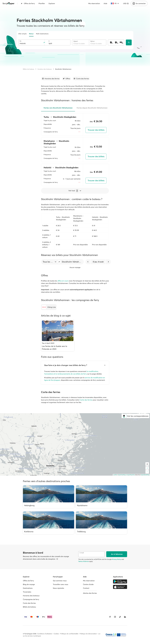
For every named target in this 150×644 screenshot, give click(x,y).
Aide (105, 3)
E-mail (82, 553)
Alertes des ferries (90, 593)
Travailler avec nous (61, 584)
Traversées (27, 592)
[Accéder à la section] (51, 79)
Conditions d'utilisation (45, 634)
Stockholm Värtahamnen (63, 69)
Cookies (56, 634)
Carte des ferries (86, 400)
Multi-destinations (42, 34)
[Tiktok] (120, 617)
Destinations (28, 588)
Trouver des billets (96, 130)
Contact (86, 588)
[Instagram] (115, 617)
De (20, 41)
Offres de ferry (28, 3)
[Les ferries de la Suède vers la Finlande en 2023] (58, 335)
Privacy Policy (117, 559)
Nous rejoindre (58, 588)
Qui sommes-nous (60, 581)
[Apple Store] (120, 587)
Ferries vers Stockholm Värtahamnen (58, 108)
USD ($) (126, 3)
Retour (31, 34)
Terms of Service (84, 561)
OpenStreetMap (145, 475)
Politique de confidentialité (69, 634)
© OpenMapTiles (130, 475)
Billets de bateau (29, 69)
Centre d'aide (88, 584)
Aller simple (22, 34)
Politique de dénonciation (88, 634)
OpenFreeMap (122, 475)
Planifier (42, 3)
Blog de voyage (29, 584)
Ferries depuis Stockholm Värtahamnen (92, 108)
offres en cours (63, 281)
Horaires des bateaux (45, 69)
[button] (59, 262)
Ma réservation (94, 3)
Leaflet (115, 475)
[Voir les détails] (57, 559)
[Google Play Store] (120, 581)
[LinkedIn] (125, 617)
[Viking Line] (49, 307)
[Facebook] (110, 617)
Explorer (52, 3)
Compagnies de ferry (31, 599)
